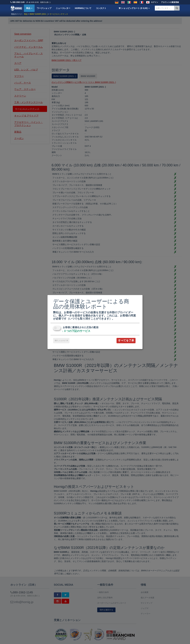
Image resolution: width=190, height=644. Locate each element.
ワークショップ (44, 8)
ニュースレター (63, 8)
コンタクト (101, 8)
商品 (29, 8)
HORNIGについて (83, 8)
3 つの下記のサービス (76, 331)
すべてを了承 (126, 340)
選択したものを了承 (61, 341)
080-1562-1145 (18, 2)
